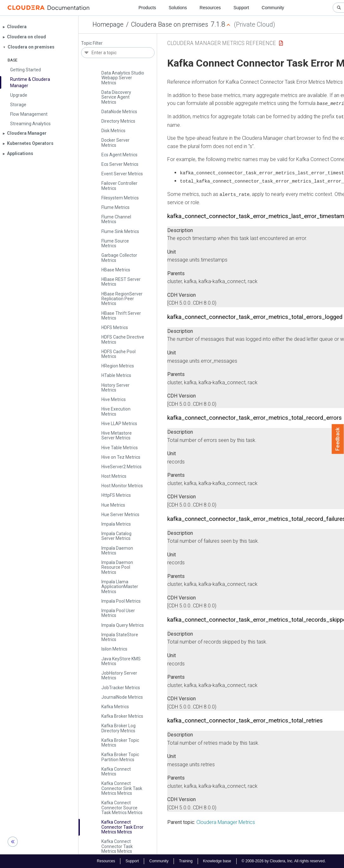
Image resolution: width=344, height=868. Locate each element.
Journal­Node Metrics (122, 697)
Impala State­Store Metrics (120, 637)
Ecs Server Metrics (120, 164)
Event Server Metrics (122, 174)
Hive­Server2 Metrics (121, 467)
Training (186, 861)
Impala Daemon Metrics (117, 551)
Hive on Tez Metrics (121, 457)
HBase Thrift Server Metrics (121, 316)
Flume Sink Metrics (120, 231)
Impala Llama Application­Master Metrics (120, 587)
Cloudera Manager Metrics (226, 821)
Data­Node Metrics (119, 112)
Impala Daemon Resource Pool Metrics (117, 567)
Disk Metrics (113, 131)
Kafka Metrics (115, 707)
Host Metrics (114, 476)
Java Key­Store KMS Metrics (121, 661)
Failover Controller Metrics (119, 186)
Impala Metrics (116, 524)
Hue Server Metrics (120, 515)
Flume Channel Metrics (116, 219)
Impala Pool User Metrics (118, 613)
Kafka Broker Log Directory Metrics (118, 728)
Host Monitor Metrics (122, 486)
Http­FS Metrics (116, 495)
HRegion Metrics (118, 366)
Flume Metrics (115, 207)
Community (273, 8)
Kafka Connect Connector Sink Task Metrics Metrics (122, 788)
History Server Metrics (115, 388)
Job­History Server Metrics (119, 675)
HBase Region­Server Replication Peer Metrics (122, 299)
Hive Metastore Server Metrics (117, 435)
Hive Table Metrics (120, 448)
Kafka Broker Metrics (122, 716)
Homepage (108, 24)
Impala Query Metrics (123, 625)
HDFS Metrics (115, 327)
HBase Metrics (116, 270)
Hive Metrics (114, 399)
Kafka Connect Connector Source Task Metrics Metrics (122, 808)
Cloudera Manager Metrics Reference (222, 43)
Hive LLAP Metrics (119, 424)
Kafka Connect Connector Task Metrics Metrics (117, 846)
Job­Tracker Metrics (121, 688)
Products (147, 8)
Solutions (178, 8)
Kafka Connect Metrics (116, 771)
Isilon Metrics (114, 649)
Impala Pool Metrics (121, 601)
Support (241, 8)
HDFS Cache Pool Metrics (118, 354)
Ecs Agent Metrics (119, 155)
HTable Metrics (116, 375)
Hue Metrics (113, 505)
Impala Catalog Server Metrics (116, 536)
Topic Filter (92, 43)
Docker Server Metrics (115, 143)
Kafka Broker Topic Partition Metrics (120, 757)
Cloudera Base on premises (170, 24)
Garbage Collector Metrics (119, 258)
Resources (210, 8)
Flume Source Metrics (115, 243)
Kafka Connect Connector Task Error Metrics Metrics (122, 827)
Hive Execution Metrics (116, 411)
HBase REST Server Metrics (121, 282)
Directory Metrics (118, 121)
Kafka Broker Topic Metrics (120, 743)
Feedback (338, 439)
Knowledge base (217, 861)
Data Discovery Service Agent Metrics (116, 97)
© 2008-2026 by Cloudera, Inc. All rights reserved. (284, 861)
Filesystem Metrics (120, 198)
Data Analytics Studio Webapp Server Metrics (123, 78)
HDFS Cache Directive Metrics (123, 339)
